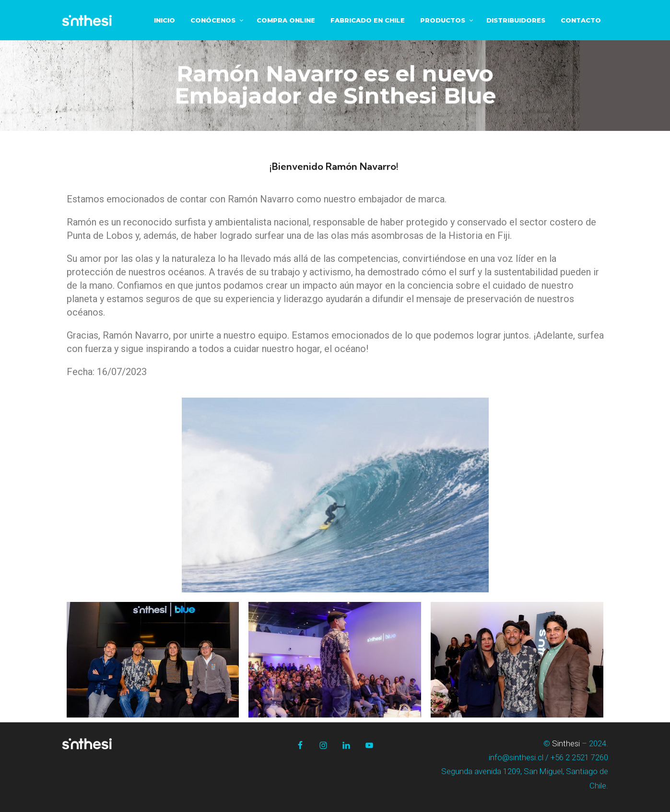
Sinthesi (566, 743)
